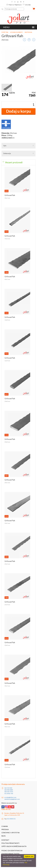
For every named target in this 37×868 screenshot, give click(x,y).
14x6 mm (7, 239)
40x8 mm (7, 442)
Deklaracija (7, 153)
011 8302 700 (9, 794)
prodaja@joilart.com (10, 797)
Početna (5, 32)
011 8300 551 (11, 819)
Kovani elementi (17, 32)
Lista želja (27, 5)
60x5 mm (7, 279)
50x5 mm (7, 523)
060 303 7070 (9, 792)
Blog (4, 836)
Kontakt (5, 840)
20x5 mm (7, 483)
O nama (5, 826)
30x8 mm (7, 645)
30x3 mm (7, 686)
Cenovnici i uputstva (11, 833)
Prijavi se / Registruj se (14, 5)
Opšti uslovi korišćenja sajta (14, 846)
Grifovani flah (10, 195)
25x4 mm (7, 605)
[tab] (18, 162)
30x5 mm (7, 198)
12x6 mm (7, 767)
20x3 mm (7, 564)
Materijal (29, 32)
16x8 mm (7, 320)
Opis (5, 146)
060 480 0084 (9, 790)
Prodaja (5, 829)
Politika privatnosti (10, 843)
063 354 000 (8, 788)
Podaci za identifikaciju (12, 851)
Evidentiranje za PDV (10, 854)
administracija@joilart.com (12, 799)
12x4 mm (7, 361)
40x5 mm (7, 727)
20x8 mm (7, 401)
